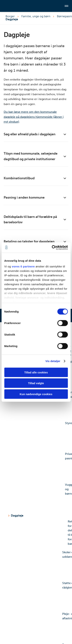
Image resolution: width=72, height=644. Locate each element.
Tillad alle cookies (36, 372)
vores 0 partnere (23, 266)
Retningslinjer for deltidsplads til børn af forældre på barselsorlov (39, 534)
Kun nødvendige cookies (36, 394)
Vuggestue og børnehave (38, 497)
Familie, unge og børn (36, 16)
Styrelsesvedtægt (38, 436)
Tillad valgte (36, 383)
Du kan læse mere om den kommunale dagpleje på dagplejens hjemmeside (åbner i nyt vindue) (34, 117)
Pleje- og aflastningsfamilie (37, 627)
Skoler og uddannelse (37, 565)
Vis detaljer (53, 361)
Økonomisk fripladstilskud (38, 405)
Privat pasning (38, 467)
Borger (10, 16)
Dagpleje (17, 515)
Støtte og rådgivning (37, 596)
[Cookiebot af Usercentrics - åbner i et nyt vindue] (52, 248)
